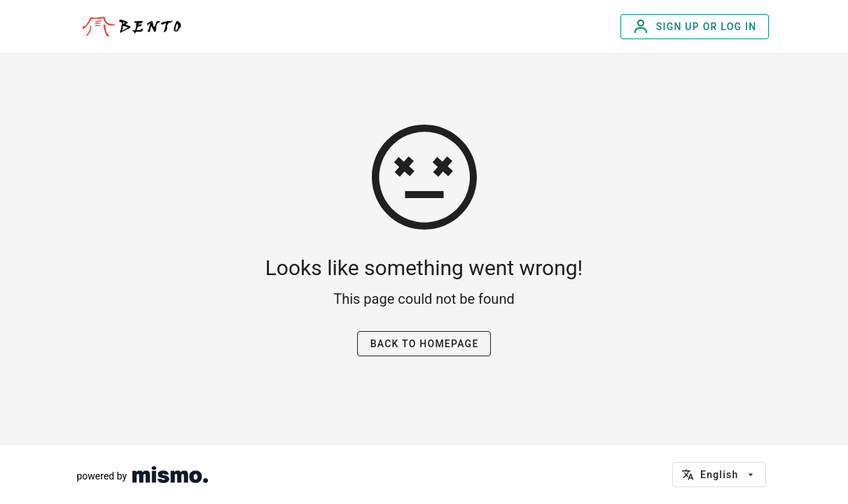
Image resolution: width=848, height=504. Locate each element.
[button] (719, 475)
